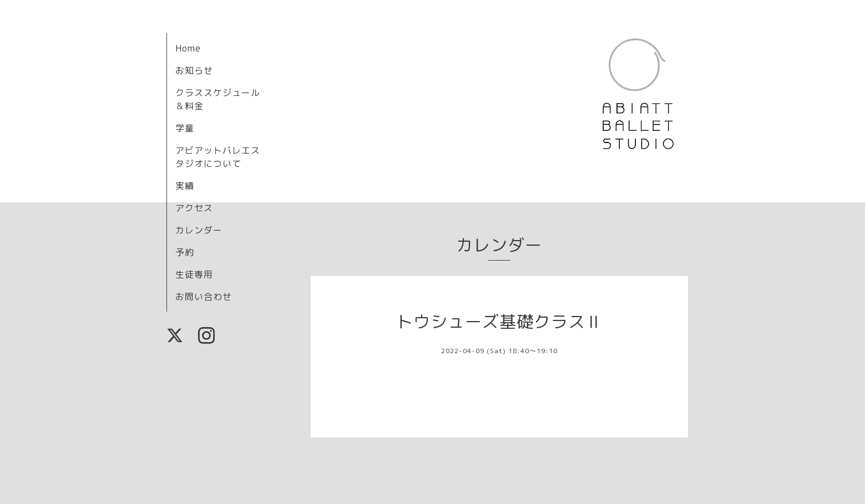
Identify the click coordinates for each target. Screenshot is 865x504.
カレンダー (199, 230)
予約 (185, 252)
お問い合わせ (204, 297)
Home (188, 48)
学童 (185, 128)
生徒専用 (194, 274)
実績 (185, 186)
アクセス (194, 208)
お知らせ (194, 70)
